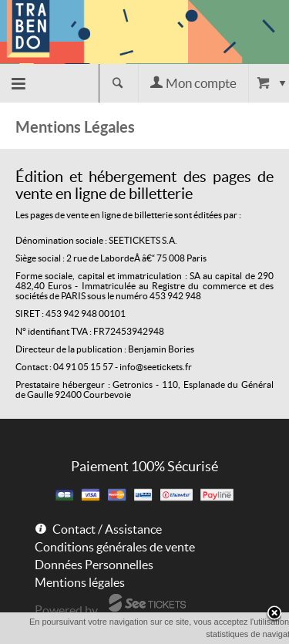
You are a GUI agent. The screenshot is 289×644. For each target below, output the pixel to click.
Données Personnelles (94, 565)
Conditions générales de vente (115, 547)
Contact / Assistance (107, 529)
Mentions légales (80, 582)
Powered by (66, 610)
